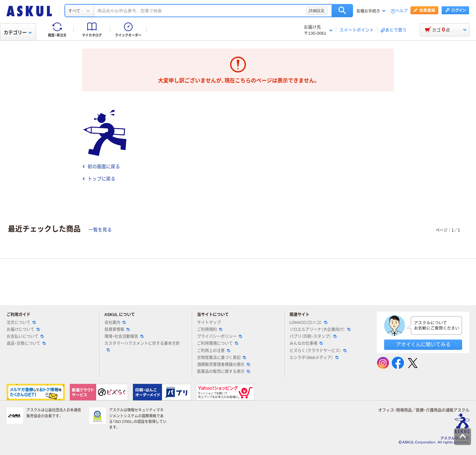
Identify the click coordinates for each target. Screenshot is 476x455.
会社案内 (115, 323)
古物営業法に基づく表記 (221, 358)
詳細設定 (317, 11)
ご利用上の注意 (214, 351)
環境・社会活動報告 (124, 337)
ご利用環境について (218, 343)
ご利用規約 (210, 330)
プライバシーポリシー (219, 337)
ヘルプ (402, 11)
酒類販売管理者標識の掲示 (223, 365)
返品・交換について (26, 343)
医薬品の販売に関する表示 (223, 372)
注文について (21, 323)
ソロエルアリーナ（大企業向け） (320, 330)
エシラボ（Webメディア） (314, 358)
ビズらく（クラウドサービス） (318, 351)
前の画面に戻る (101, 166)
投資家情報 (117, 330)
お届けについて (23, 330)
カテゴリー (18, 32)
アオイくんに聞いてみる (423, 344)
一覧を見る (100, 230)
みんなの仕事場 (306, 343)
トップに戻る (99, 179)
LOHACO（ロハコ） (309, 323)
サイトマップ (209, 323)
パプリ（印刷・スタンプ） (313, 337)
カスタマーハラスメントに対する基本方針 (142, 346)
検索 (342, 11)
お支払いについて (25, 337)
